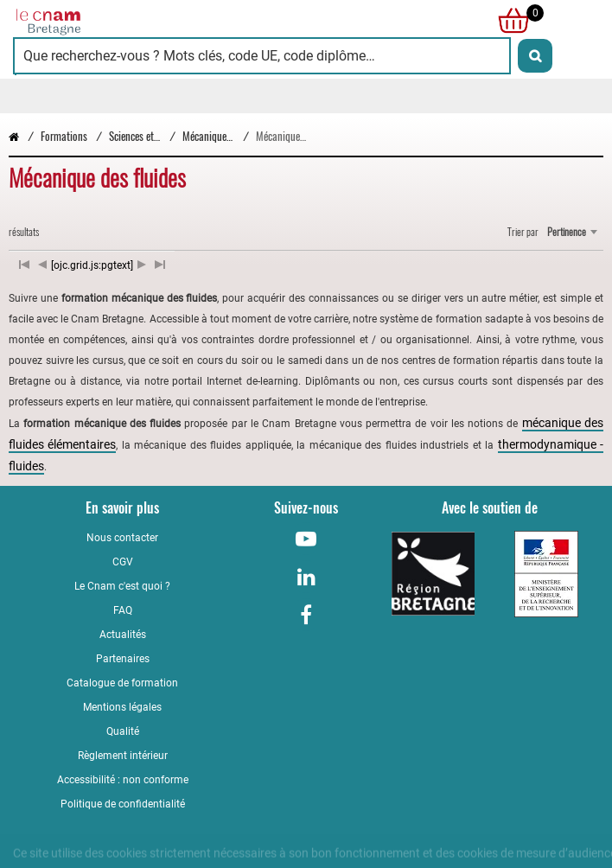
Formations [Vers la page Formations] (64, 136)
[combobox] (572, 232)
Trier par (523, 232)
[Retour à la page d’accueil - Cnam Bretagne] (14, 136)
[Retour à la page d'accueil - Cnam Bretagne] (159, 21)
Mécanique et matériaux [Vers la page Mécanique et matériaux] (232, 136)
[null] (509, 21)
